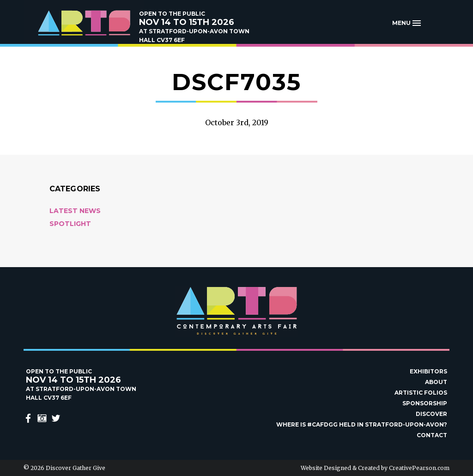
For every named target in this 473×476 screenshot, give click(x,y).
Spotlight (70, 224)
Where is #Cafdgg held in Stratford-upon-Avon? (362, 424)
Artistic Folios (421, 393)
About (436, 382)
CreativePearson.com (419, 468)
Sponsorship (425, 403)
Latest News (75, 211)
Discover (431, 414)
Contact (432, 435)
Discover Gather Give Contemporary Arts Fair (84, 23)
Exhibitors (428, 371)
